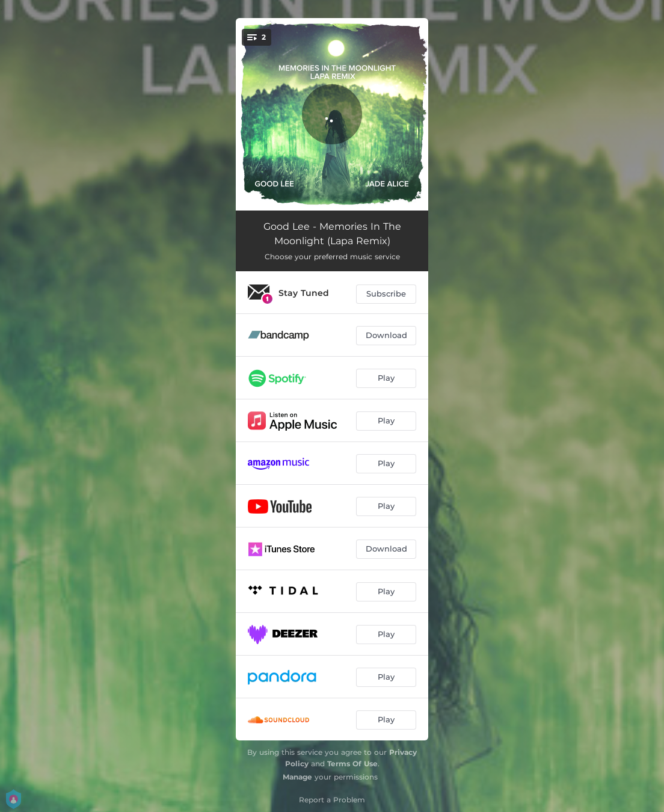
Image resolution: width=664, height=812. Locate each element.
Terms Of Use (352, 764)
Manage (297, 777)
